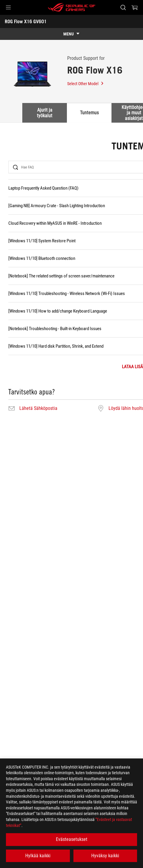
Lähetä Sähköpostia (38, 408)
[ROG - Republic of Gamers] (72, 7)
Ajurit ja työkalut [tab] (45, 113)
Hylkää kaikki (38, 856)
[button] (8, 7)
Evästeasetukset (72, 839)
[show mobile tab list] (71, 34)
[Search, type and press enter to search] (123, 7)
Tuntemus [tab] (89, 113)
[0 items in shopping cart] (135, 7)
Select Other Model (86, 84)
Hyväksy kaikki (105, 856)
